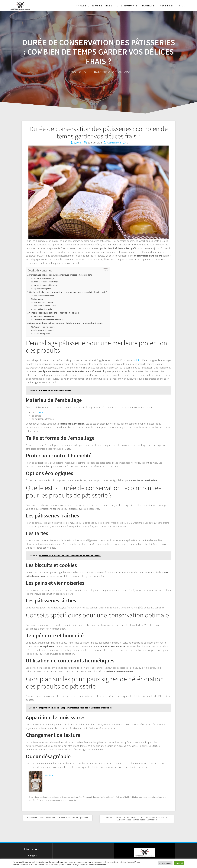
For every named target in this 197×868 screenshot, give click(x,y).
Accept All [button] (179, 863)
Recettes (167, 6)
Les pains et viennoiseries (45, 306)
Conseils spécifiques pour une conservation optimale (54, 313)
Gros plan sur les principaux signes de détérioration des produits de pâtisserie (66, 323)
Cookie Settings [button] (165, 863)
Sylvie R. (78, 143)
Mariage (148, 6)
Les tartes (38, 299)
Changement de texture (44, 330)
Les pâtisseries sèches (44, 309)
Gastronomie (127, 6)
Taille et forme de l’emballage (46, 282)
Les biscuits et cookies (44, 302)
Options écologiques (43, 289)
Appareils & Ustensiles (94, 6)
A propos (32, 856)
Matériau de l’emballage (44, 278)
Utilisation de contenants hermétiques (50, 320)
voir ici (137, 360)
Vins (182, 6)
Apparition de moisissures (45, 327)
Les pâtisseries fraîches (44, 296)
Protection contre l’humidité (46, 285)
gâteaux (39, 412)
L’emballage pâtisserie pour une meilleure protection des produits (61, 275)
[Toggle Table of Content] (104, 271)
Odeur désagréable (42, 334)
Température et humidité (44, 316)
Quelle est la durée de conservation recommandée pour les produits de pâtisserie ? (68, 292)
